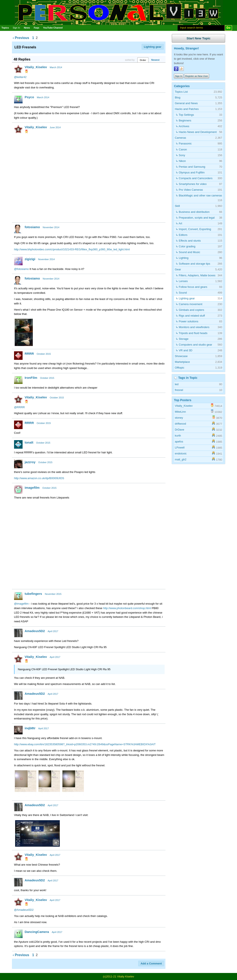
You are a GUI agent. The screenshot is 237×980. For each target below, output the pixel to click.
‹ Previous (21, 38)
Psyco (29, 97)
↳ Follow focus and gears (191, 287)
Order (143, 60)
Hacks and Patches (187, 109)
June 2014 (55, 127)
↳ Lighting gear (185, 298)
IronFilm (31, 378)
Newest (155, 60)
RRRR (29, 354)
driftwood (180, 424)
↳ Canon (181, 149)
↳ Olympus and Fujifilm (190, 172)
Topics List (181, 92)
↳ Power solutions (187, 321)
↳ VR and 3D (184, 350)
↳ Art (179, 223)
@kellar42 (20, 77)
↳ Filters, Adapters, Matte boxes (196, 275)
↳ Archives (182, 126)
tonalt (29, 442)
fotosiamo (32, 227)
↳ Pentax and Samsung (190, 167)
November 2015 (53, 594)
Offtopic (180, 368)
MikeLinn (180, 412)
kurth (178, 436)
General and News (186, 103)
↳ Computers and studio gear (194, 345)
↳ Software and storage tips (193, 264)
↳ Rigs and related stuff (190, 316)
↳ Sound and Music (188, 252)
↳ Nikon (181, 161)
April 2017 (53, 631)
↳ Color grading (186, 246)
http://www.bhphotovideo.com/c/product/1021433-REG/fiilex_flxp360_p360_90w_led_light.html (72, 249)
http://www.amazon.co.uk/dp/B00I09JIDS (39, 478)
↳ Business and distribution (193, 212)
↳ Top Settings (185, 115)
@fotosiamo (22, 269)
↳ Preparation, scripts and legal (195, 218)
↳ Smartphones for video (191, 184)
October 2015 (44, 354)
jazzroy (30, 462)
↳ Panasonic (184, 143)
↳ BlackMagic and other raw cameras (199, 195)
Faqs (37, 28)
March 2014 (56, 67)
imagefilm (32, 488)
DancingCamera (37, 932)
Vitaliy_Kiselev (36, 67)
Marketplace (182, 362)
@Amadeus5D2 (24, 910)
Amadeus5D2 (35, 631)
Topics (5, 28)
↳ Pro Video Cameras (189, 190)
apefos (179, 442)
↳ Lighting (182, 258)
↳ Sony (180, 155)
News (27, 28)
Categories (182, 86)
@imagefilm (21, 604)
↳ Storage (182, 339)
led (177, 384)
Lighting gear (153, 47)
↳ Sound (181, 293)
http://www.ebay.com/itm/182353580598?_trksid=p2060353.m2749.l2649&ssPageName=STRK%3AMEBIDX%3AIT (85, 744)
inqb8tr (30, 728)
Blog (178, 97)
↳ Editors (182, 235)
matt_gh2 (181, 459)
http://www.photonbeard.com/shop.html (127, 608)
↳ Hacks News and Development (196, 132)
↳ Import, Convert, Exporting (193, 229)
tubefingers (33, 594)
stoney (179, 418)
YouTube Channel (53, 28)
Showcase (181, 356)
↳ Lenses (182, 281)
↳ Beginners (183, 120)
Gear (178, 269)
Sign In (16, 28)
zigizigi (30, 259)
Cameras (180, 138)
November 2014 (51, 227)
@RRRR (19, 407)
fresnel (179, 390)
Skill (177, 206)
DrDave (180, 430)
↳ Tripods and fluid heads (192, 333)
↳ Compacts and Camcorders (194, 178)
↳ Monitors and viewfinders (192, 327)
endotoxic (181, 453)
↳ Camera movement (189, 304)
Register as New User (197, 76)
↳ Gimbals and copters (190, 310)
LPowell (180, 447)
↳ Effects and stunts (188, 241)
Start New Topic (198, 38)
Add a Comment (151, 963)
